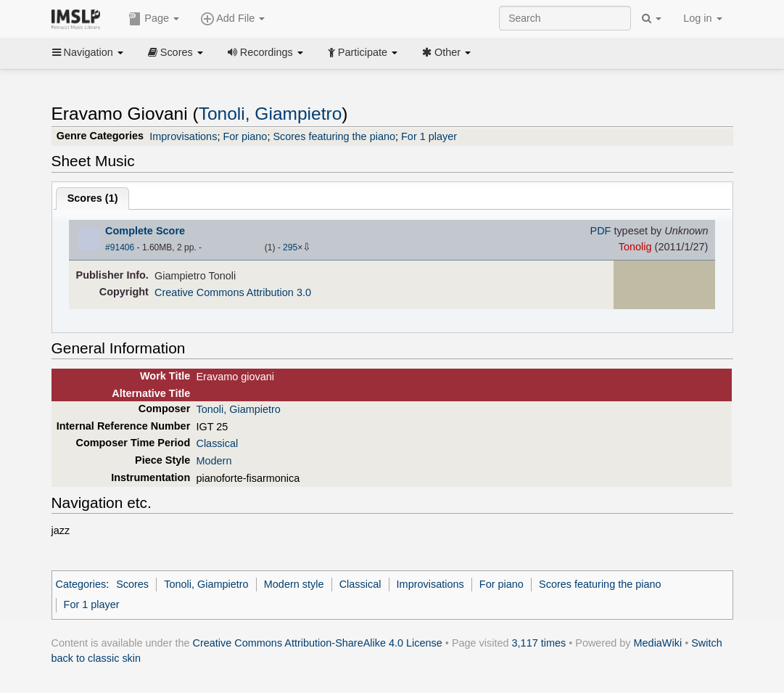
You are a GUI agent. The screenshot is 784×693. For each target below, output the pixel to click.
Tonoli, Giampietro (271, 114)
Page (154, 19)
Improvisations (183, 136)
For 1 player (429, 136)
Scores (176, 52)
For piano (245, 136)
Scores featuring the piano (334, 136)
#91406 (120, 247)
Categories (81, 584)
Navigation (88, 52)
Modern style (294, 584)
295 (290, 247)
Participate (363, 52)
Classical (217, 443)
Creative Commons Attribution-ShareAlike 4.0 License (318, 643)
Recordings (265, 52)
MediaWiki (658, 643)
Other (446, 52)
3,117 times (539, 643)
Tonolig (635, 247)
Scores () (93, 198)
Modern (214, 461)
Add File (233, 19)
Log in (702, 18)
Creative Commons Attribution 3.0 (233, 292)
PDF (601, 231)
